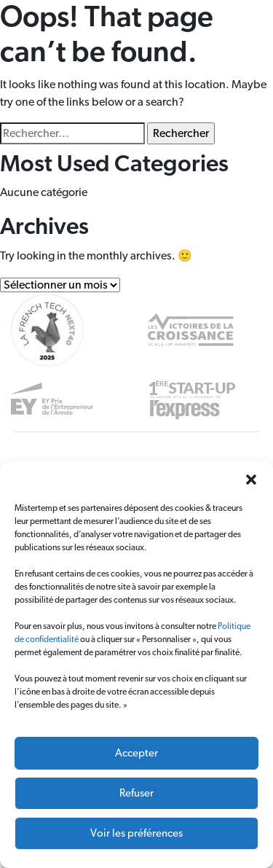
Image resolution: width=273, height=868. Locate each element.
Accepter (136, 753)
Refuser (136, 793)
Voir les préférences (136, 833)
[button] (251, 480)
